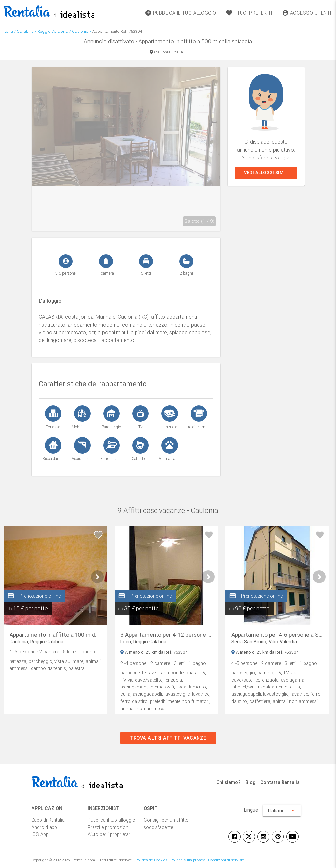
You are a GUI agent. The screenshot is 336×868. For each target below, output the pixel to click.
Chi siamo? (228, 782)
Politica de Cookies (151, 860)
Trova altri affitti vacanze (168, 738)
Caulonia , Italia (166, 53)
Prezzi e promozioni (108, 827)
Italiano (282, 811)
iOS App (40, 834)
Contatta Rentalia (280, 782)
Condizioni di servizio (226, 860)
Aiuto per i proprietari (109, 834)
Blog (251, 782)
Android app (44, 827)
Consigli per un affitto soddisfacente (166, 824)
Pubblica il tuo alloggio (111, 820)
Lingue (251, 810)
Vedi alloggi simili (267, 172)
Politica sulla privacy (188, 860)
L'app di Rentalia (48, 820)
